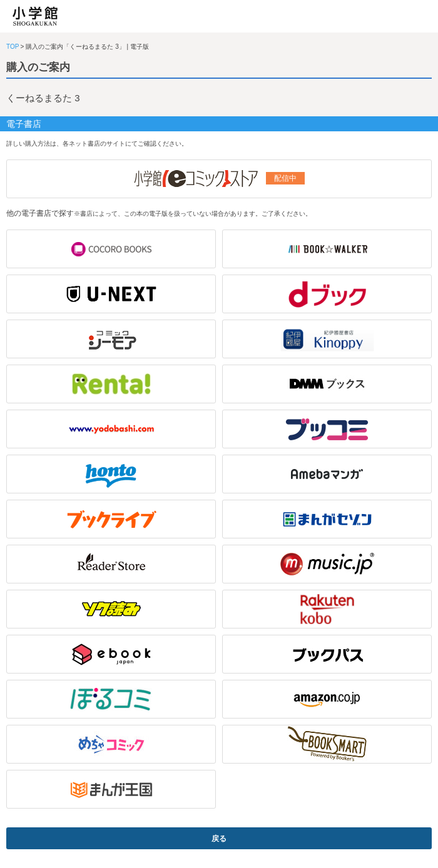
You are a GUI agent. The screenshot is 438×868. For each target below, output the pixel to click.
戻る (219, 839)
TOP (13, 47)
